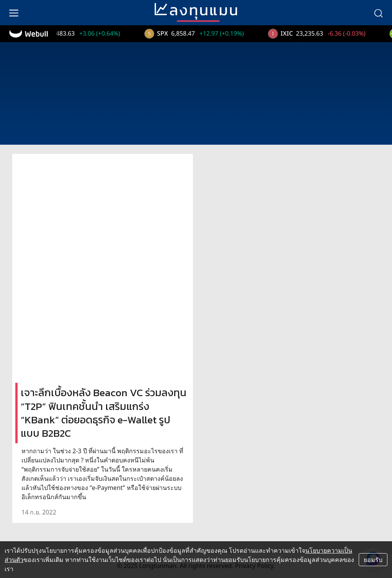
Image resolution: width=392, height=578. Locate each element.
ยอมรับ (373, 560)
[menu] (14, 13)
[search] (378, 13)
